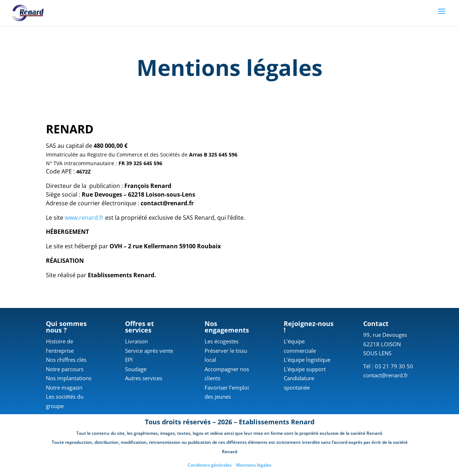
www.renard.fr (84, 218)
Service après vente (149, 351)
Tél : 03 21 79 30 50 (388, 366)
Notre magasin (64, 387)
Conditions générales (210, 465)
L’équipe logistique (307, 360)
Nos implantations (69, 378)
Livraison (136, 341)
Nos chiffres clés (66, 360)
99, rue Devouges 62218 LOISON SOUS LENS (385, 344)
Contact (376, 323)
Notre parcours (65, 369)
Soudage (136, 369)
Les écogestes (222, 341)
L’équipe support (305, 369)
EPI (129, 360)
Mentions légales (254, 465)
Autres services (144, 378)
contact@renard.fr (386, 375)
